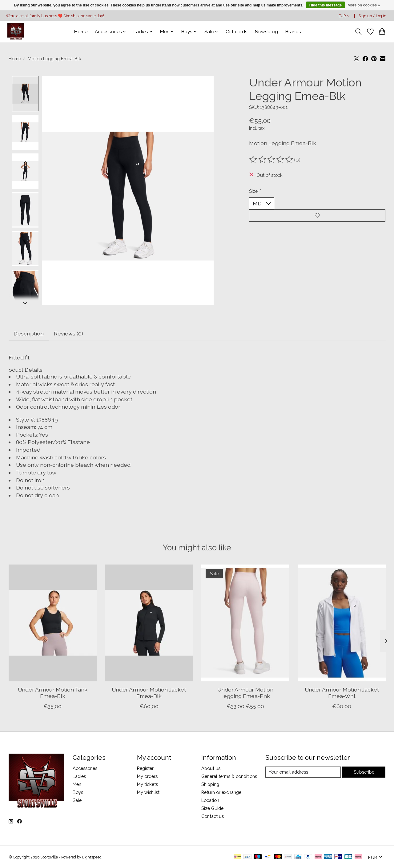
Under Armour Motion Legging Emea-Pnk (245, 693)
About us (211, 768)
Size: (255, 191)
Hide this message (326, 5)
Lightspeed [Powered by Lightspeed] (92, 857)
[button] (197, 370)
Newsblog (266, 32)
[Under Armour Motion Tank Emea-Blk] (53, 623)
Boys (78, 792)
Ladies (79, 776)
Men (77, 784)
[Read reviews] (271, 160)
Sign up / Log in (372, 16)
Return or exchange (221, 792)
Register (145, 768)
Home (81, 32)
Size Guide (212, 809)
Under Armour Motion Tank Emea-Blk (52, 693)
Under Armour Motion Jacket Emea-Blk (149, 693)
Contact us (213, 816)
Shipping (210, 784)
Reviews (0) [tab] (68, 333)
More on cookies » (364, 5)
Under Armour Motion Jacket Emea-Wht (342, 693)
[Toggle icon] (358, 32)
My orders (147, 776)
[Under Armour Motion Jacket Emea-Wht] (342, 623)
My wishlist (148, 792)
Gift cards (237, 32)
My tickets (147, 784)
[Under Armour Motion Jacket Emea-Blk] (149, 623)
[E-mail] (303, 772)
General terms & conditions (229, 776)
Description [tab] (29, 333)
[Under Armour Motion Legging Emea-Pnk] (245, 623)
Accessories (85, 768)
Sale (77, 801)
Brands (293, 32)
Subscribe (364, 772)
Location (210, 801)
